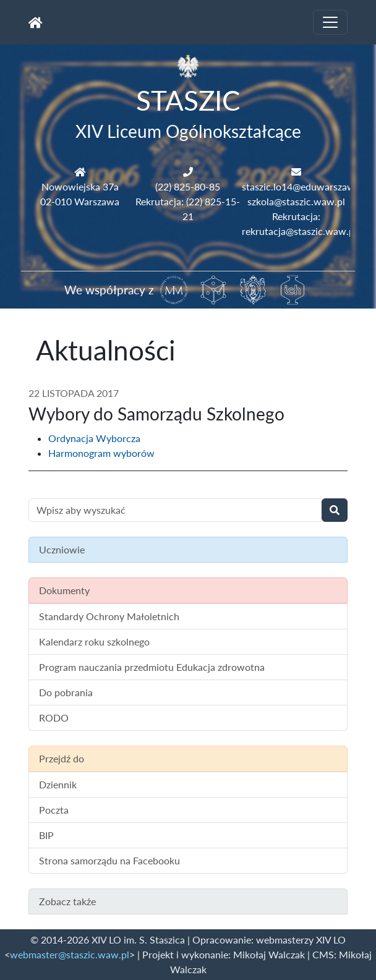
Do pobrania (66, 692)
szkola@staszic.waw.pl (296, 201)
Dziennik (58, 784)
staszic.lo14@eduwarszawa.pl (306, 186)
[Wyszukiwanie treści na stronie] (175, 510)
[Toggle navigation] (330, 22)
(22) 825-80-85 (188, 186)
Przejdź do (62, 758)
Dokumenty (64, 590)
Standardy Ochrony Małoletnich (109, 616)
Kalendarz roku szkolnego (94, 641)
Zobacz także (67, 901)
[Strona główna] (36, 22)
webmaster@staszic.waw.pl (70, 954)
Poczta (54, 810)
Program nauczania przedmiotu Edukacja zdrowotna (152, 667)
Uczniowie (62, 549)
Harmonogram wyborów (101, 453)
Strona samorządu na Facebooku (109, 860)
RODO (54, 718)
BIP (46, 835)
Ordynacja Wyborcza (94, 438)
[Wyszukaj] (335, 510)
